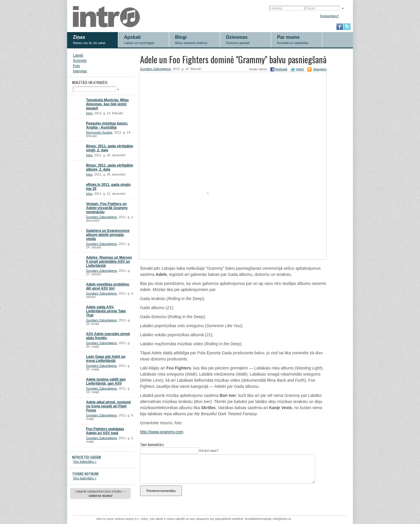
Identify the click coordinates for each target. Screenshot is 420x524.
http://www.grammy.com (162, 432)
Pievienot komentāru (161, 491)
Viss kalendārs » (85, 462)
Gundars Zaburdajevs (101, 217)
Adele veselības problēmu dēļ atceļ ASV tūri (108, 286)
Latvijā (78, 55)
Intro (89, 113)
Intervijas (80, 71)
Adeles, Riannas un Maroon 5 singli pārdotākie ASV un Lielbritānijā (109, 262)
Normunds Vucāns (99, 132)
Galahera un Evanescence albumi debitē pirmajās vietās (108, 235)
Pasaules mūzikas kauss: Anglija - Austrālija (107, 125)
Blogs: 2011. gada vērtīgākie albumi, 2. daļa (110, 167)
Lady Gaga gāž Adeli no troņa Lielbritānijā (106, 359)
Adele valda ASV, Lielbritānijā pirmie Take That (106, 311)
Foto (76, 66)
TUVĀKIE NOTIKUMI (85, 474)
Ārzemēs (80, 61)
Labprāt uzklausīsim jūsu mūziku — (100, 494)
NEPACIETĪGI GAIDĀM (86, 457)
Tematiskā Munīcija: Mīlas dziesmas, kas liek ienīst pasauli (107, 104)
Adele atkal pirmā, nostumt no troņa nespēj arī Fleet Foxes (108, 406)
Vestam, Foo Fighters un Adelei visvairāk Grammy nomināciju (107, 208)
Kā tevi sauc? (208, 451)
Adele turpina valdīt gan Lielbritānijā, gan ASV (106, 381)
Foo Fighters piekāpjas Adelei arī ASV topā (105, 431)
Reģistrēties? (330, 16)
